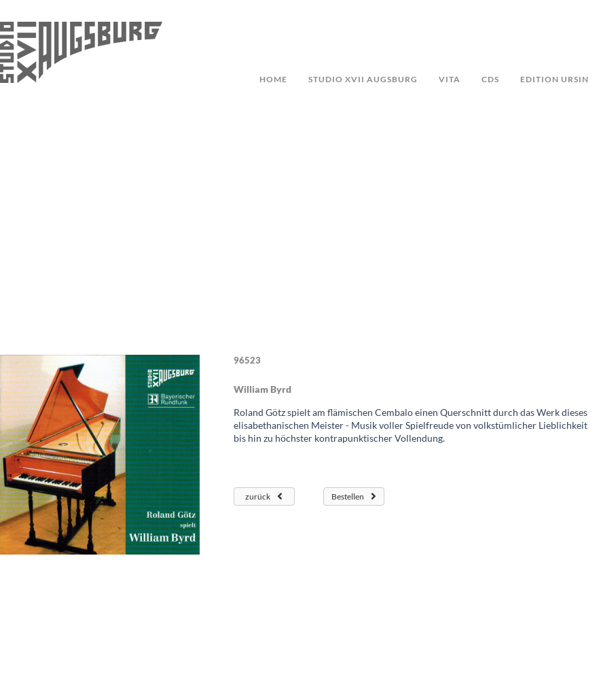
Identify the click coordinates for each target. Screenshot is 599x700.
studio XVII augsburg (363, 79)
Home (273, 79)
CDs (490, 79)
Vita (450, 79)
